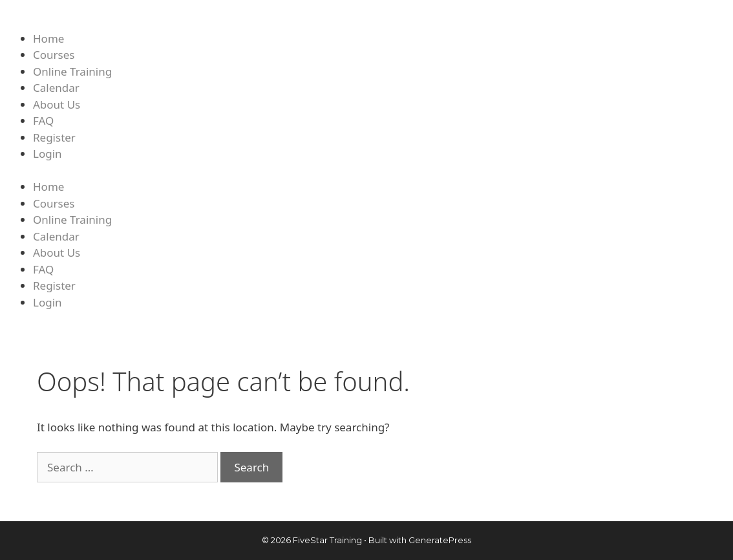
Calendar (56, 88)
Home (48, 38)
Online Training (72, 71)
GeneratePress (440, 540)
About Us (57, 104)
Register (54, 137)
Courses (54, 55)
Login (48, 154)
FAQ (43, 121)
